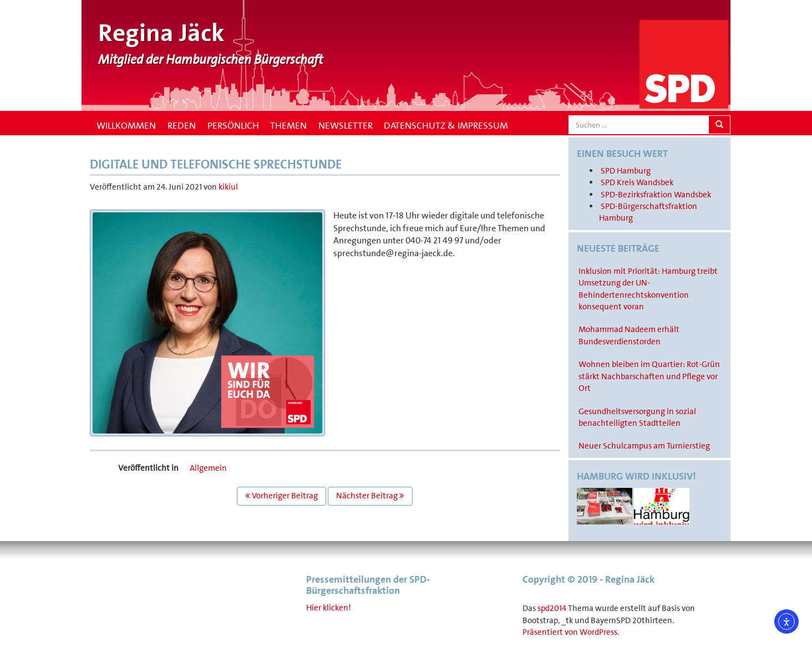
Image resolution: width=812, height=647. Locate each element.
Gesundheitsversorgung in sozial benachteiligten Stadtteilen (637, 417)
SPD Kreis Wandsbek (637, 182)
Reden (182, 125)
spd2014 (552, 608)
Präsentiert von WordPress (570, 632)
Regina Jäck (161, 33)
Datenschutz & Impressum (446, 125)
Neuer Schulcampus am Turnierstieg (644, 446)
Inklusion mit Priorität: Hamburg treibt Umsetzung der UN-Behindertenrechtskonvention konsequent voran (648, 289)
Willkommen (125, 125)
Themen (288, 125)
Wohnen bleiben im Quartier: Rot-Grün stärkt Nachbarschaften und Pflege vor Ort (649, 376)
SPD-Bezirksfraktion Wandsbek (656, 195)
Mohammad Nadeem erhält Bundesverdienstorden (629, 335)
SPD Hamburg (626, 171)
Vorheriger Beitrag (281, 496)
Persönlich (233, 125)
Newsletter (346, 125)
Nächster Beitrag (370, 496)
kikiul (228, 187)
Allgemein (208, 468)
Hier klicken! (329, 608)
